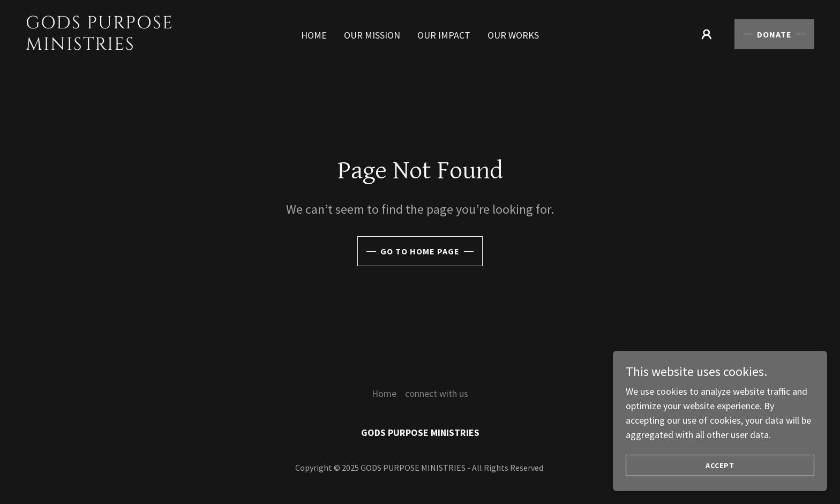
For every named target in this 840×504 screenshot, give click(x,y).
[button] (707, 34)
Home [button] (384, 393)
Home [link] (314, 35)
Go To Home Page (420, 251)
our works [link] (513, 35)
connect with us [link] (437, 393)
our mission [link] (372, 35)
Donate (774, 34)
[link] (131, 46)
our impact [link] (444, 35)
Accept (720, 480)
